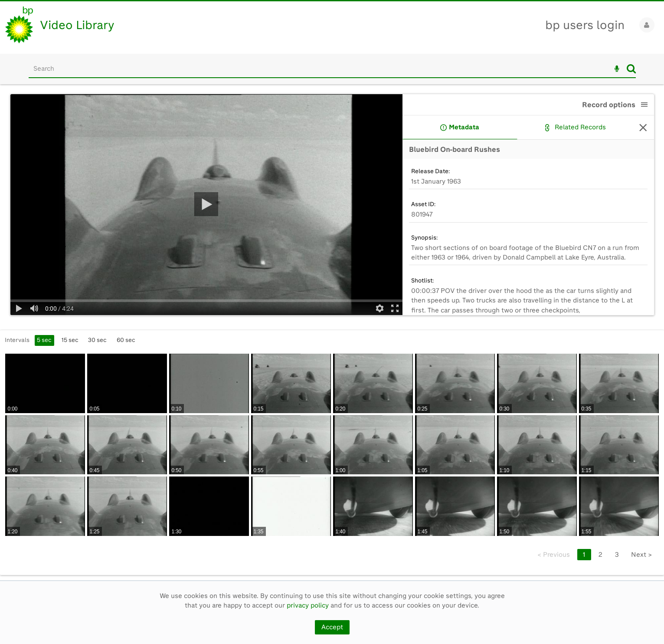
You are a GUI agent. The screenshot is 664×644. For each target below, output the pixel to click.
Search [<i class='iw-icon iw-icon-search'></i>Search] (631, 69)
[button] (644, 105)
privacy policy (308, 605)
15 (70, 340)
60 (126, 340)
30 (97, 340)
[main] (332, 332)
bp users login (585, 25)
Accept (332, 627)
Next (641, 555)
